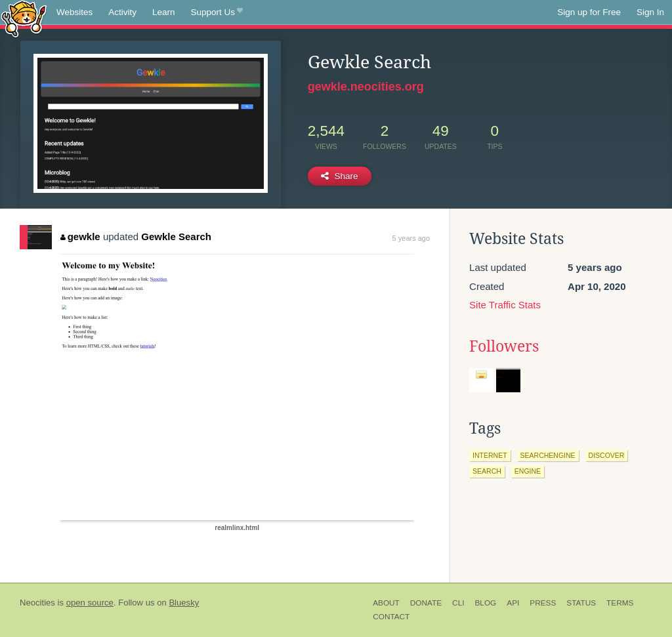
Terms (620, 603)
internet (490, 455)
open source (90, 603)
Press (543, 603)
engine (528, 471)
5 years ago (411, 238)
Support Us (217, 12)
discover (607, 455)
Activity (122, 12)
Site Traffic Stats (505, 305)
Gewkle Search (176, 236)
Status (581, 603)
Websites (74, 12)
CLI (458, 603)
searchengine (548, 455)
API (513, 603)
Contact (391, 617)
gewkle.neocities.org (366, 87)
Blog (485, 603)
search (487, 471)
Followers (504, 346)
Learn (164, 12)
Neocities (37, 603)
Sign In (650, 12)
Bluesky (184, 603)
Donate (426, 603)
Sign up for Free (589, 12)
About (386, 603)
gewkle (80, 236)
